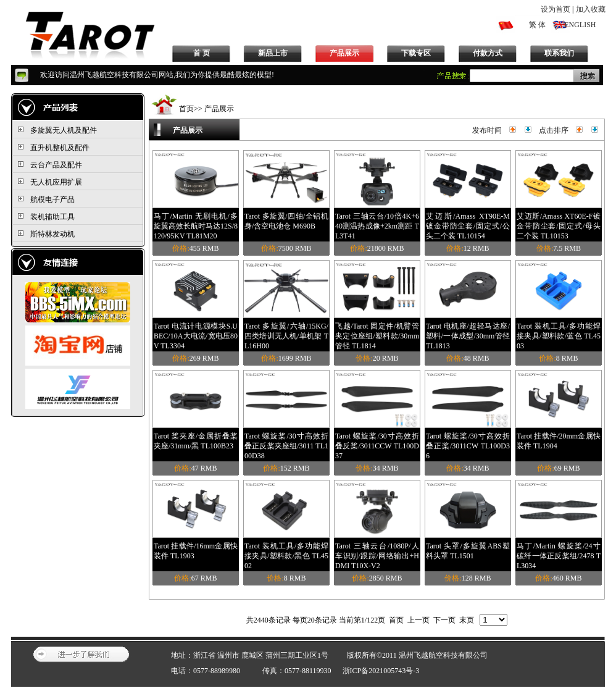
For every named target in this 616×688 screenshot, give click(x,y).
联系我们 (559, 53)
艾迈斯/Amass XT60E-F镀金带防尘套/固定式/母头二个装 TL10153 (559, 226)
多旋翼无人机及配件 (64, 130)
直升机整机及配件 (60, 148)
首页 (186, 109)
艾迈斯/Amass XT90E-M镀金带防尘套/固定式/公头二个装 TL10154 (468, 226)
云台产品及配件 (56, 165)
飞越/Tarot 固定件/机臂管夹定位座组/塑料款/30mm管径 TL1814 (377, 336)
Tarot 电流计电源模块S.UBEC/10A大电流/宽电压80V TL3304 (196, 336)
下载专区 (416, 53)
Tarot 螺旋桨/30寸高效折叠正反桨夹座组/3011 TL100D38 (286, 446)
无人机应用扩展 (56, 182)
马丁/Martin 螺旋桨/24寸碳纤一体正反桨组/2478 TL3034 (559, 556)
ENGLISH (580, 25)
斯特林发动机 (52, 234)
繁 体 (537, 25)
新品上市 (273, 53)
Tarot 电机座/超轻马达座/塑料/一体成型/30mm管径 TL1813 (468, 336)
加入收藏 (591, 9)
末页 (467, 620)
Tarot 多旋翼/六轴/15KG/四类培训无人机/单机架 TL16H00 (286, 336)
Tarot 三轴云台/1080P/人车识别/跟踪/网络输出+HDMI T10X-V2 (377, 556)
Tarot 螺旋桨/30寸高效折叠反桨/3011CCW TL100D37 (377, 446)
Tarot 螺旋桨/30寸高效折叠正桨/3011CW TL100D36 (468, 446)
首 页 (202, 53)
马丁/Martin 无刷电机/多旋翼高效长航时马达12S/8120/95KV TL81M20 (196, 226)
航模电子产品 (52, 199)
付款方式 (488, 53)
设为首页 (556, 9)
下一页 (444, 620)
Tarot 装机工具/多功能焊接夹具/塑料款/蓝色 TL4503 (559, 336)
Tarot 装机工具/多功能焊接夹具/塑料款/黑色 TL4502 (286, 556)
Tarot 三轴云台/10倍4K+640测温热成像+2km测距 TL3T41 (377, 226)
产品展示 (344, 53)
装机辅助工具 (52, 217)
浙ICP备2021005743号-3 (381, 671)
